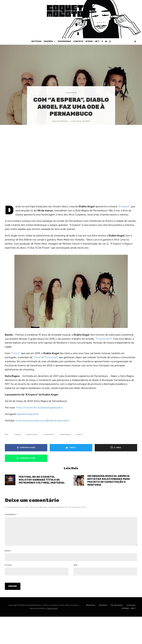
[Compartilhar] (26, 448)
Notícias (36, 41)
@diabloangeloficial (28, 414)
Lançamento (71, 93)
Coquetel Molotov (60, 121)
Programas (64, 41)
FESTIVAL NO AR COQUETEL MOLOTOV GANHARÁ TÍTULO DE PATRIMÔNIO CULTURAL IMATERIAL (42, 480)
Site (75, 570)
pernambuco (66, 435)
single (80, 435)
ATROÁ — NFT (92, 41)
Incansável (51, 357)
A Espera (124, 206)
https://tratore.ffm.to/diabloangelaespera (39, 408)
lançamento (49, 435)
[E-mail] (116, 448)
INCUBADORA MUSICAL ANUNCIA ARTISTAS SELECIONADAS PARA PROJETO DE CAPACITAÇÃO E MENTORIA (109, 481)
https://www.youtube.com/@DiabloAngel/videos (42, 421)
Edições (48, 41)
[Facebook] (102, 41)
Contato (78, 41)
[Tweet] (71, 448)
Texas (37, 357)
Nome (8, 556)
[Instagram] (110, 41)
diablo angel (33, 435)
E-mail (9, 570)
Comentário (11, 514)
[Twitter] (106, 41)
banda (18, 435)
